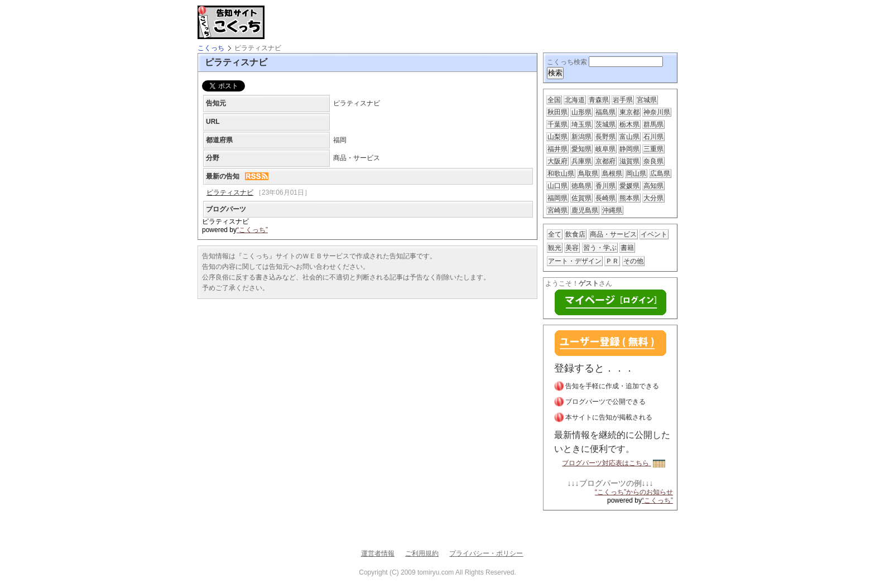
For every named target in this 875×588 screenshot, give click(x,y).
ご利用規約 (422, 553)
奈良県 (653, 161)
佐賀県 (581, 198)
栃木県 (629, 124)
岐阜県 (605, 149)
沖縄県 (612, 210)
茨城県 (605, 124)
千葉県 (557, 124)
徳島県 (581, 186)
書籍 (627, 248)
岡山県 (636, 173)
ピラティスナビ (230, 192)
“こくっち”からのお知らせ (634, 492)
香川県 (605, 186)
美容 (572, 248)
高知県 (653, 186)
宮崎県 (557, 210)
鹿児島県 (585, 210)
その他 (633, 261)
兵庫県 (581, 161)
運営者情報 (378, 553)
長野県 (605, 137)
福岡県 (557, 198)
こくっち (211, 48)
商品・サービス (613, 234)
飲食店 (575, 234)
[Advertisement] (401, 22)
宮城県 (647, 100)
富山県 (629, 137)
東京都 (629, 112)
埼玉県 (581, 124)
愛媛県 (629, 186)
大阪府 (557, 161)
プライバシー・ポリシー (486, 553)
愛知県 (581, 149)
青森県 (599, 100)
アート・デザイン (575, 261)
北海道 (575, 100)
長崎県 (605, 198)
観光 (555, 248)
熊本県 (629, 198)
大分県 (653, 198)
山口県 (557, 186)
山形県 (581, 112)
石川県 (653, 137)
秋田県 (557, 112)
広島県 (660, 173)
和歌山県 (561, 173)
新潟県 (581, 137)
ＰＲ (612, 261)
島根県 (612, 173)
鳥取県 (588, 173)
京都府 (605, 161)
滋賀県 (629, 161)
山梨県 (557, 137)
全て (555, 234)
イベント (654, 234)
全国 (554, 100)
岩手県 (623, 100)
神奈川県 (657, 112)
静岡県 (629, 149)
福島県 (605, 112)
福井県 (557, 149)
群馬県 (653, 124)
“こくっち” (252, 230)
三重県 (653, 149)
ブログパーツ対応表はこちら (613, 463)
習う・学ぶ (600, 248)
